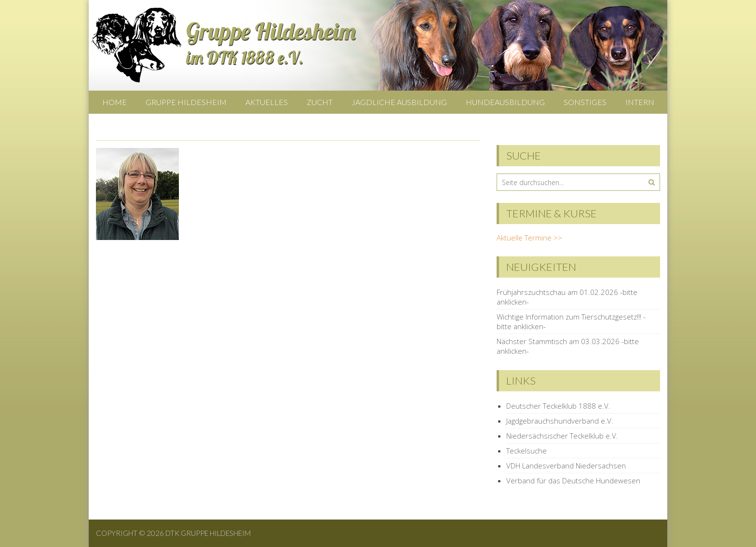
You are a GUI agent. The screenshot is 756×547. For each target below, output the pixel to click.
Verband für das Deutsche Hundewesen (573, 480)
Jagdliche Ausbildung (399, 102)
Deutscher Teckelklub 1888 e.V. (558, 406)
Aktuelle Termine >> (529, 238)
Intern (640, 102)
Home (115, 102)
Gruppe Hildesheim (186, 102)
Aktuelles (267, 102)
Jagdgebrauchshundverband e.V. (560, 421)
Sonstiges (585, 102)
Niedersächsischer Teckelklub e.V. (562, 436)
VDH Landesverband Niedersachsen (566, 466)
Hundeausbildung (505, 102)
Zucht (320, 102)
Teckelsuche (526, 451)
